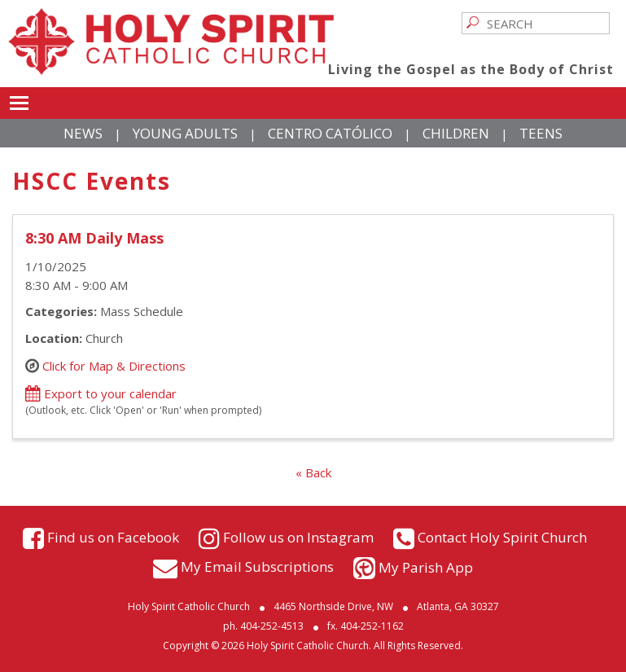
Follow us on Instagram (298, 537)
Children (456, 133)
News (83, 133)
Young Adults (185, 133)
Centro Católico (330, 133)
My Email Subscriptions (257, 566)
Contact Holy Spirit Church (502, 537)
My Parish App (426, 567)
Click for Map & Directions (114, 366)
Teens (541, 133)
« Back (313, 472)
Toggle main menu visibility (19, 100)
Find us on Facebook (113, 537)
